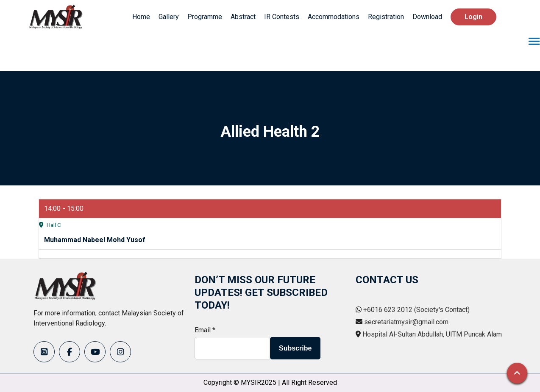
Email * (205, 330)
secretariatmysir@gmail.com (406, 322)
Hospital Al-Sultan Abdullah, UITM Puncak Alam (432, 334)
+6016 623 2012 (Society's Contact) (416, 310)
